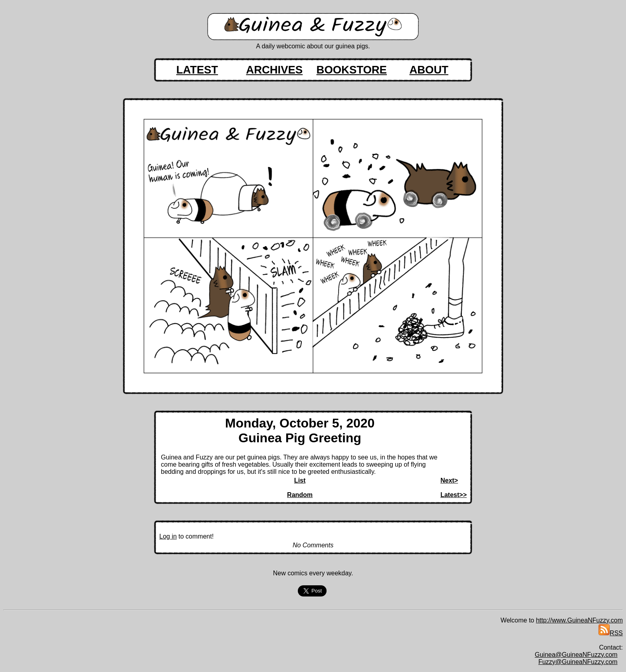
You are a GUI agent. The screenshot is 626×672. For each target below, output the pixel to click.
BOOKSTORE (352, 70)
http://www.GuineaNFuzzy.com (579, 620)
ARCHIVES (274, 70)
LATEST (197, 70)
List (300, 480)
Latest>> (454, 495)
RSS (611, 633)
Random (300, 495)
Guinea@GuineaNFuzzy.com (576, 655)
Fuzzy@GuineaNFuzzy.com (578, 662)
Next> (449, 480)
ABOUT (429, 70)
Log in (168, 536)
